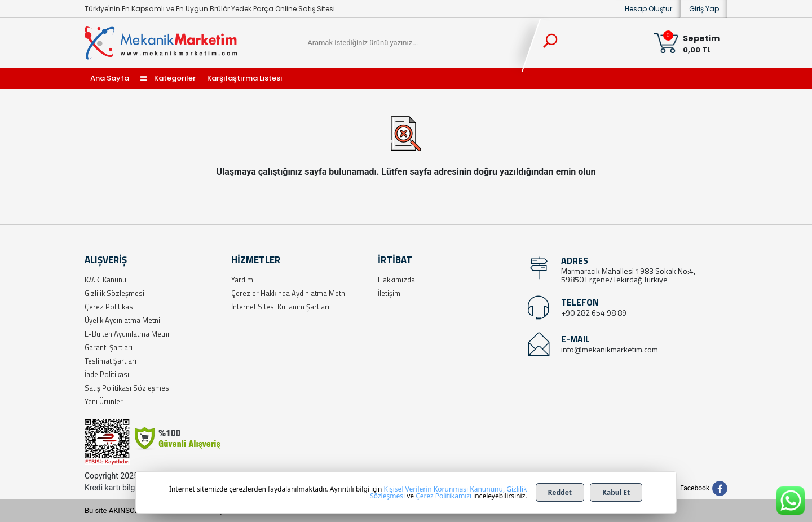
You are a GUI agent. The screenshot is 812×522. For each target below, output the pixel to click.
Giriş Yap (704, 9)
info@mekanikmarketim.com (610, 349)
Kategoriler (168, 78)
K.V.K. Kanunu (105, 280)
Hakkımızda (396, 280)
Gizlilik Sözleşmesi (114, 293)
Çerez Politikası (110, 307)
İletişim (389, 293)
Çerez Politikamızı (443, 496)
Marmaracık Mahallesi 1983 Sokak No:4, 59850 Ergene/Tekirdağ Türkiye (628, 275)
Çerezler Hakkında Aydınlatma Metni (289, 293)
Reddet (560, 492)
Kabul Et (616, 492)
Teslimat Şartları (111, 361)
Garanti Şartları (109, 347)
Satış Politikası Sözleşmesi (128, 388)
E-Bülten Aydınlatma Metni (127, 334)
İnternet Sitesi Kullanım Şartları (280, 307)
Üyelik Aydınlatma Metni (122, 320)
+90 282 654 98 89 (594, 313)
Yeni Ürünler (104, 401)
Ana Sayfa (110, 78)
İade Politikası (107, 374)
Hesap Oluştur (648, 9)
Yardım (242, 280)
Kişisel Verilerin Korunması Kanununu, (445, 489)
